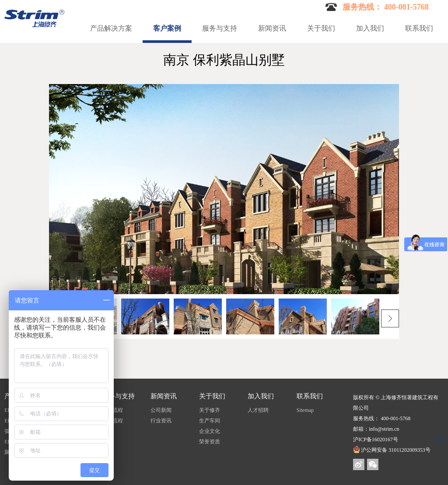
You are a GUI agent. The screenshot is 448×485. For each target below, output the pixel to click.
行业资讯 (161, 421)
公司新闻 (161, 410)
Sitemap (305, 410)
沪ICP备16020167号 (376, 439)
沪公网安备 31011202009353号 (392, 450)
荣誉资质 (210, 442)
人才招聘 (258, 410)
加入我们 (370, 28)
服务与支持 (220, 28)
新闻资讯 (272, 28)
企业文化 (210, 431)
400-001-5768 (395, 418)
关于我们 (321, 28)
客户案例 (167, 28)
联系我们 (419, 28)
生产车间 (210, 421)
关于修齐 (210, 410)
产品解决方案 (111, 28)
